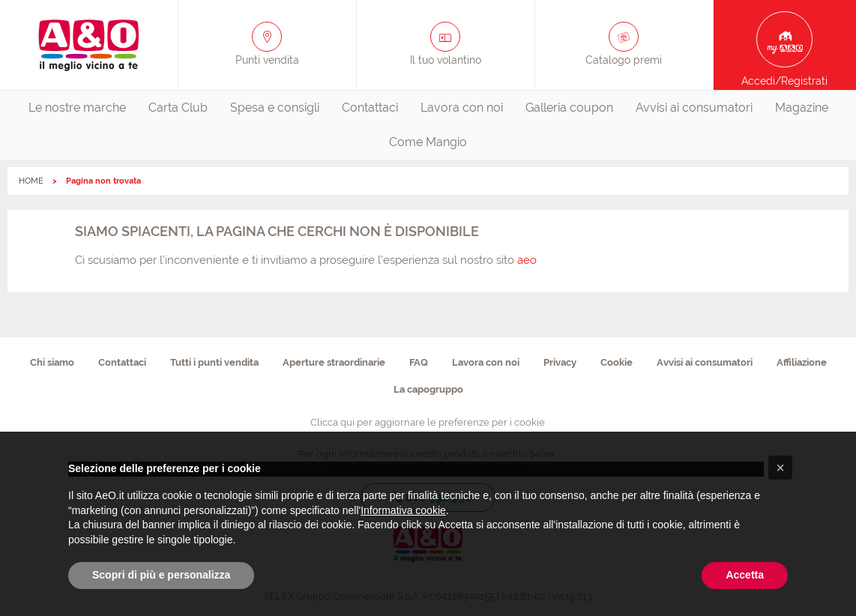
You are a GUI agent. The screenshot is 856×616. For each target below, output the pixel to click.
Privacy (560, 362)
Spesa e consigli (275, 108)
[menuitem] (77, 108)
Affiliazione (802, 362)
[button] (780, 468)
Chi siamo (52, 362)
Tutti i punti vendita (214, 362)
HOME (31, 181)
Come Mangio (428, 142)
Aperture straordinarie (334, 362)
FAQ (419, 362)
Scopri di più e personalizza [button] (161, 575)
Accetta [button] (745, 575)
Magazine (802, 108)
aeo (527, 260)
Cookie (617, 362)
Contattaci (370, 108)
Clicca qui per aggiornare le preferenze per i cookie (428, 422)
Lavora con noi (462, 108)
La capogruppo (428, 389)
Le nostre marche (77, 108)
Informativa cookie (403, 510)
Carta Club (178, 108)
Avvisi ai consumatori (694, 108)
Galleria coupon (569, 108)
